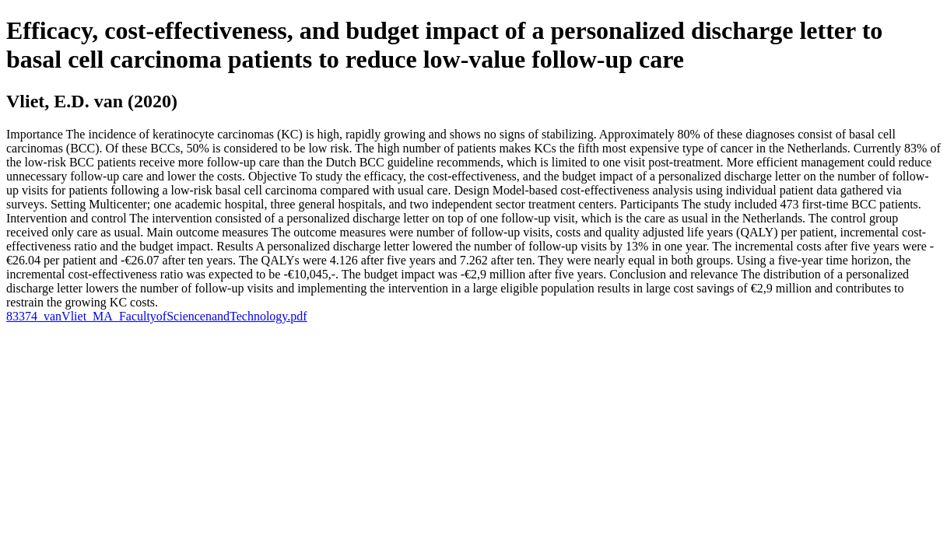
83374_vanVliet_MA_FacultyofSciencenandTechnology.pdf (157, 316)
